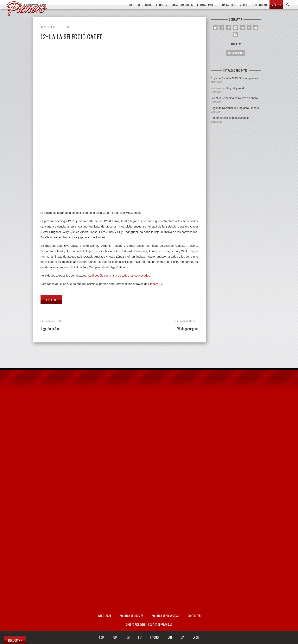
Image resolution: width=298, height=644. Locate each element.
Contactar (194, 616)
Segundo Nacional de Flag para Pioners (235, 108)
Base (68, 27)
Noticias (135, 5)
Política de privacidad (165, 616)
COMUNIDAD (259, 5)
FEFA (115, 637)
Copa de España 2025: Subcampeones (234, 78)
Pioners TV (155, 284)
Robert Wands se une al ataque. (230, 118)
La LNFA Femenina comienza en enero (234, 98)
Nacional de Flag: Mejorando (228, 88)
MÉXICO (276, 5)
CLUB (149, 5)
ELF (140, 637)
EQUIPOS (162, 5)
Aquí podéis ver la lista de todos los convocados (119, 275)
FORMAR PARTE (207, 5)
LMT (170, 637)
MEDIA (244, 5)
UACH (196, 637)
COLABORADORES (182, 5)
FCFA (102, 637)
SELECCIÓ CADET (235, 53)
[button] (215, 28)
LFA (182, 637)
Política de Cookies (131, 616)
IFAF (128, 637)
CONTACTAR (228, 5)
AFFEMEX (155, 637)
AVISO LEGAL (104, 616)
